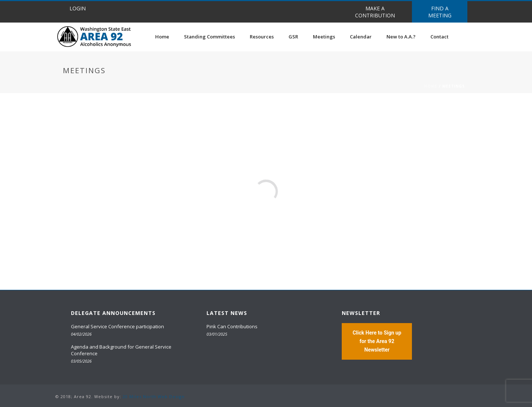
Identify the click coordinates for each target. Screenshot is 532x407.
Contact (439, 37)
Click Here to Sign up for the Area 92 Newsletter (377, 341)
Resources (262, 37)
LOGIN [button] (78, 8)
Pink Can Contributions (232, 326)
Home (162, 37)
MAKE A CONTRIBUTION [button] (375, 12)
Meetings (324, 37)
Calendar (361, 37)
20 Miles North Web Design (154, 396)
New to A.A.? (401, 37)
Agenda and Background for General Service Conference (121, 350)
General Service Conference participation (117, 326)
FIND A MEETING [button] (440, 12)
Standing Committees (209, 37)
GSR (293, 37)
